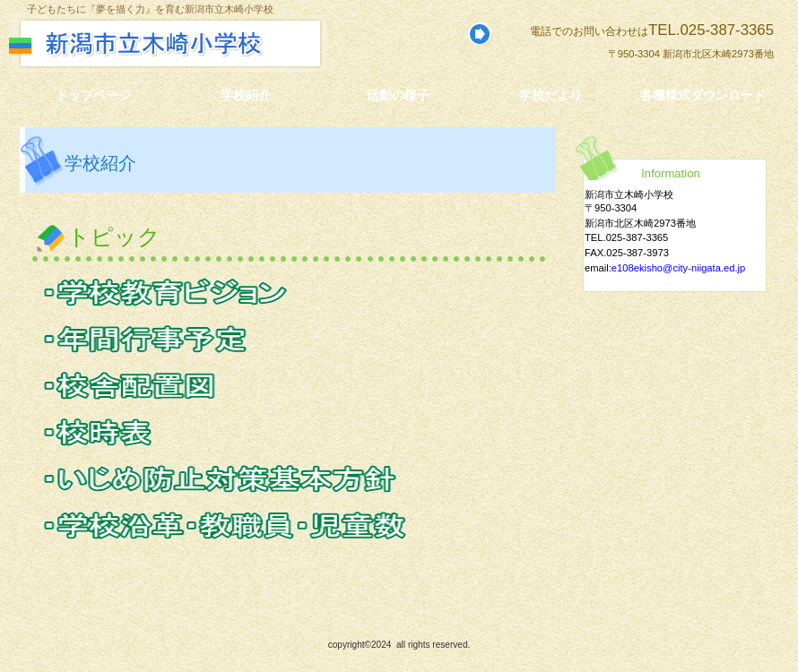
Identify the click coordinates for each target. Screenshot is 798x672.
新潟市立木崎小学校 (204, 43)
